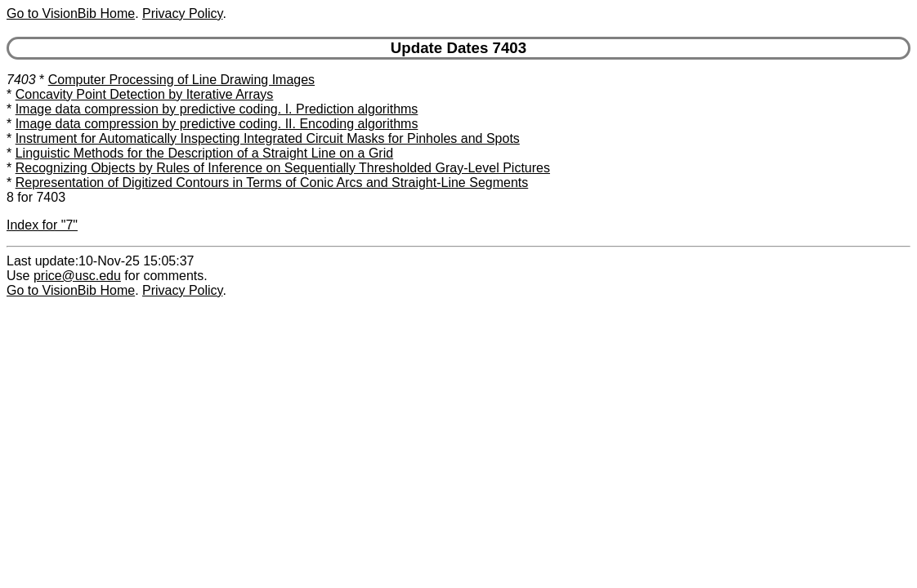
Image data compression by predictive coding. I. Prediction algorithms (217, 109)
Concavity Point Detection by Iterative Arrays (145, 94)
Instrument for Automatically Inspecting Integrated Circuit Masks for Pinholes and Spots (268, 138)
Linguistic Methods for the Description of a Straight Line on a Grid (204, 153)
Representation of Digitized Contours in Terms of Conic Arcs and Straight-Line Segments (272, 183)
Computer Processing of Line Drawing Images (181, 80)
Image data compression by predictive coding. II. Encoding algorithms (217, 124)
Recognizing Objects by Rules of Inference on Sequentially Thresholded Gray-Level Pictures (283, 168)
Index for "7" (42, 225)
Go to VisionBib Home (71, 13)
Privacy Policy (182, 13)
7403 (21, 80)
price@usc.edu (77, 276)
